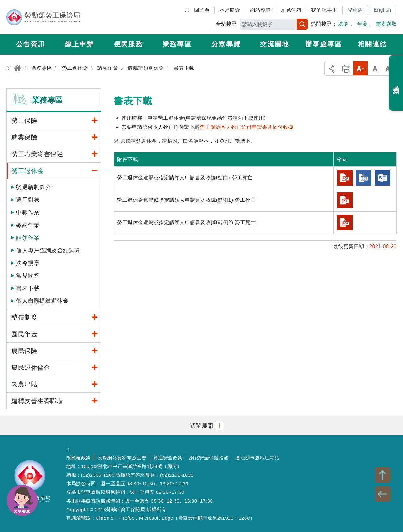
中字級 (375, 68)
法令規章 (28, 263)
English (382, 10)
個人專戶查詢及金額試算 (48, 250)
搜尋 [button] (302, 24)
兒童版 (355, 10)
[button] (202, 425)
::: (187, 10)
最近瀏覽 (396, 83)
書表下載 (28, 288)
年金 (362, 24)
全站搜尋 (226, 24)
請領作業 (28, 238)
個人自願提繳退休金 (42, 301)
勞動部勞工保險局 (43, 17)
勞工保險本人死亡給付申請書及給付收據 (247, 127)
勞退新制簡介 (34, 187)
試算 (344, 24)
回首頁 (202, 10)
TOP (382, 475)
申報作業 (28, 212)
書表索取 (386, 24)
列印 (346, 68)
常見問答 (28, 276)
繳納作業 (28, 225)
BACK (382, 494)
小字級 (361, 68)
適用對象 (28, 200)
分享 (332, 68)
